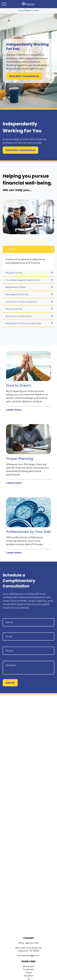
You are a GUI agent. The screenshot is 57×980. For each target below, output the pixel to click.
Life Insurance (14, 309)
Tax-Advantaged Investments (23, 280)
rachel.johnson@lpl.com (28, 956)
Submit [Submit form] (10, 683)
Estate (28, 973)
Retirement (28, 966)
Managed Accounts (17, 294)
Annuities (11, 249)
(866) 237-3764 (32, 943)
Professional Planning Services (23, 323)
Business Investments (19, 316)
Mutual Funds (14, 273)
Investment (29, 969)
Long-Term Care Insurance (21, 302)
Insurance (28, 976)
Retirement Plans (16, 287)
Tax (29, 979)
